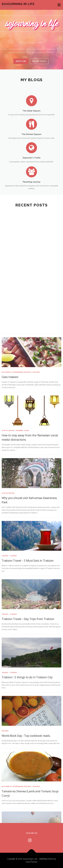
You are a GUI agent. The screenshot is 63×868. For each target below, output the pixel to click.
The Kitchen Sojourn (32, 141)
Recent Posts (39, 61)
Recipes (36, 566)
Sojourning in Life (18, 4)
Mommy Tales (23, 624)
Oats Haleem (10, 570)
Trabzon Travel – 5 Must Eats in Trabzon (28, 754)
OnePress (43, 859)
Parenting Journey (32, 190)
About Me (21, 61)
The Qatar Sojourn (32, 118)
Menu (59, 5)
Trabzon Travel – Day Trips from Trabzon (28, 812)
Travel (5, 749)
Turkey (14, 749)
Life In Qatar (8, 624)
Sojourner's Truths (32, 165)
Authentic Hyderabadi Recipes (16, 566)
